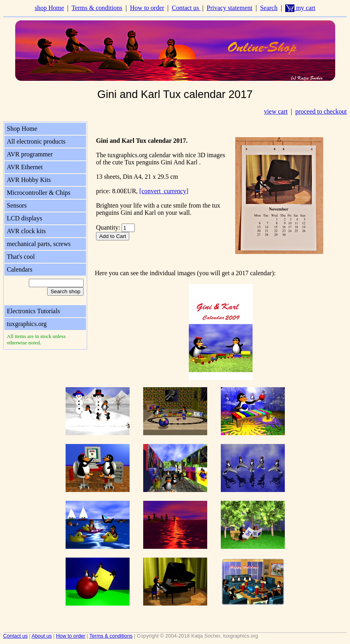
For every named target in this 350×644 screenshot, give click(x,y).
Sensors (17, 205)
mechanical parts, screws (39, 244)
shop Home (49, 8)
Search (269, 8)
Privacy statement (230, 8)
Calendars (20, 269)
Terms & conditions (97, 8)
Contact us (186, 8)
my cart (300, 8)
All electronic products (36, 141)
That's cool (21, 257)
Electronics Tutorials (33, 311)
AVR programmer (30, 154)
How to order (147, 8)
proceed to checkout (321, 111)
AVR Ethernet (25, 167)
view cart (276, 111)
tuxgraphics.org (27, 324)
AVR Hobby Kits (29, 180)
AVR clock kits (26, 231)
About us (42, 636)
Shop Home (22, 129)
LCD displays (24, 218)
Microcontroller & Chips (39, 193)
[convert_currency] (164, 191)
